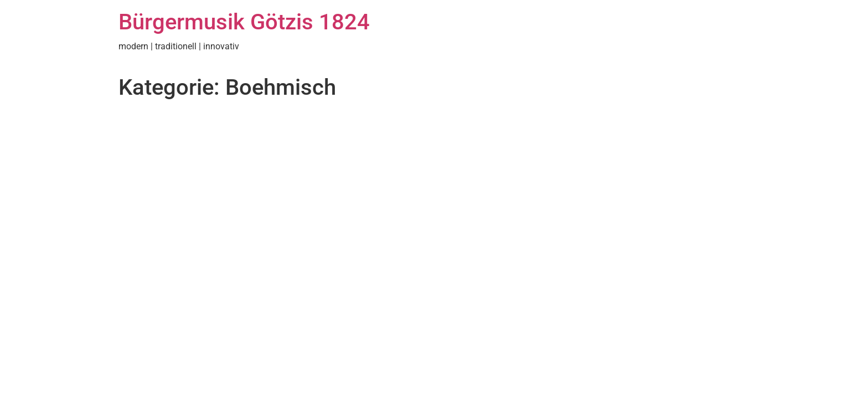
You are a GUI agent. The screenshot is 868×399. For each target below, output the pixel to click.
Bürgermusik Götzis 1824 (244, 22)
